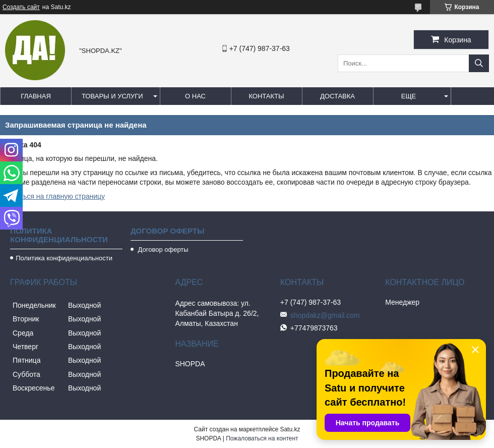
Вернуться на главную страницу (52, 196)
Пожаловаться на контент (262, 438)
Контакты (266, 96)
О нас (195, 96)
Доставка (337, 96)
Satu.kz (290, 429)
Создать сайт (21, 7)
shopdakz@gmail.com (325, 315)
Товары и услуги (112, 96)
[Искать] (479, 63)
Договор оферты (162, 249)
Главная (36, 96)
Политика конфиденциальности (64, 258)
